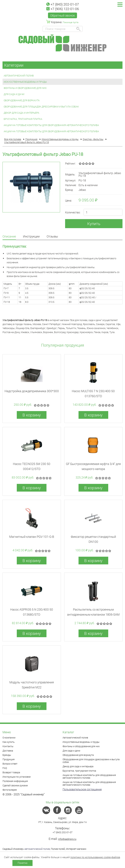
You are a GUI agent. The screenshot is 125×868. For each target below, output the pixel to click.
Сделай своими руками (15, 785)
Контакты (8, 746)
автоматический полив (37, 849)
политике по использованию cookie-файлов (95, 857)
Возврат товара (11, 772)
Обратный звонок (62, 15)
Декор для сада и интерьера (21, 113)
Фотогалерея (10, 790)
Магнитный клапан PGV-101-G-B (32, 537)
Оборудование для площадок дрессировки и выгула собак (41, 107)
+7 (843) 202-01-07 (63, 4)
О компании (9, 738)
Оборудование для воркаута (22, 100)
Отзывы (52, 237)
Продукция (9, 759)
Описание (9, 237)
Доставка (8, 751)
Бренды (7, 755)
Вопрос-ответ (10, 764)
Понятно (22, 863)
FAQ (5, 768)
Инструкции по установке (17, 777)
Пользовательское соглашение (82, 789)
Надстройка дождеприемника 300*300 (32, 391)
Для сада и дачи (14, 94)
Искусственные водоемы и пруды (25, 82)
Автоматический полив (19, 76)
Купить (94, 224)
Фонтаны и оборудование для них (25, 88)
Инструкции (31, 237)
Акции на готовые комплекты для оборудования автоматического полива (51, 125)
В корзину (32, 415)
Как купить (9, 742)
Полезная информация (15, 781)
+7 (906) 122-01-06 (63, 9)
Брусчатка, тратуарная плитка (23, 119)
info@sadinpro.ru (67, 839)
